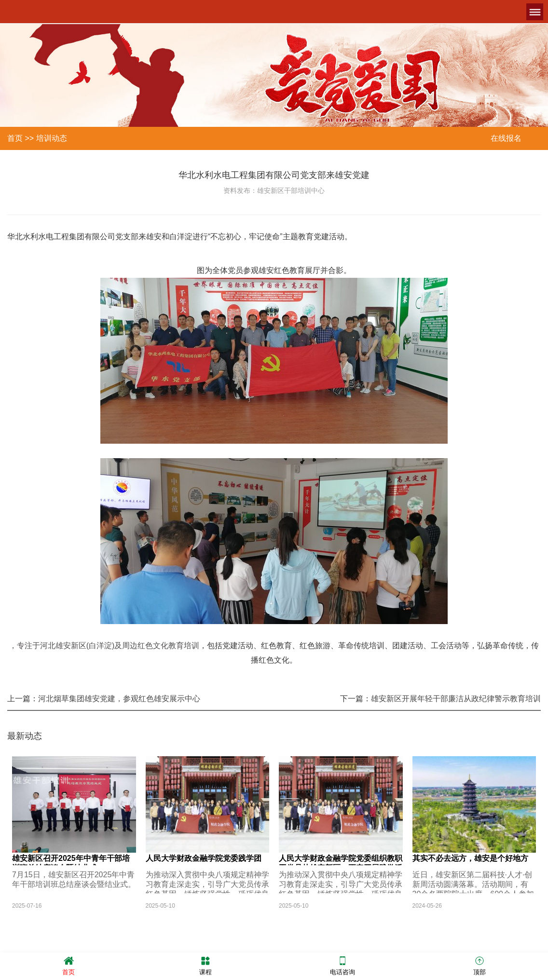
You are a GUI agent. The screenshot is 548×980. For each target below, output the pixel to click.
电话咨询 (342, 965)
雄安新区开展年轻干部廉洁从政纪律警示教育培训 (456, 699)
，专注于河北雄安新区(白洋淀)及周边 (74, 646)
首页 (15, 138)
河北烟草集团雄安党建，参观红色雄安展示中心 (119, 699)
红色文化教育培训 (168, 646)
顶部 (479, 965)
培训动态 (52, 138)
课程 (205, 965)
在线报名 (506, 138)
